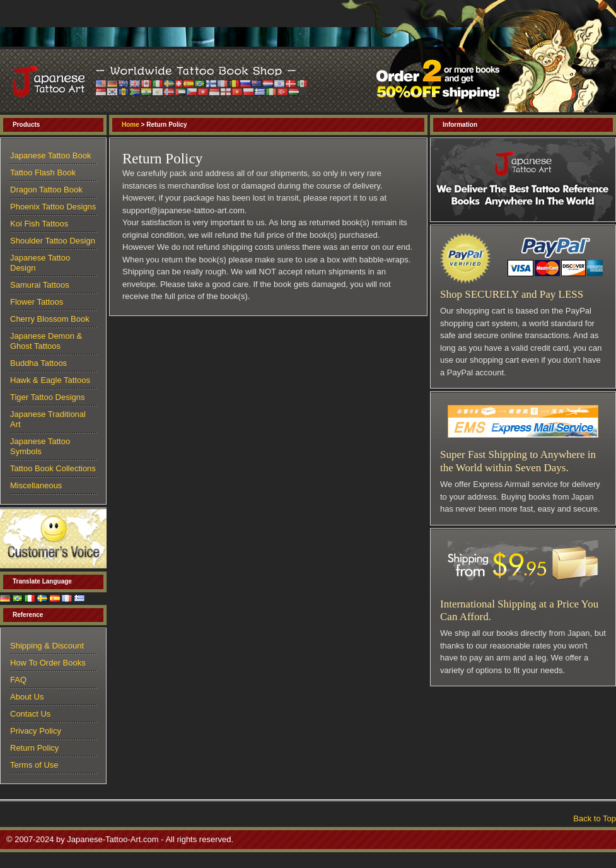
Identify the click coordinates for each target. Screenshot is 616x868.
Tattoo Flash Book (43, 173)
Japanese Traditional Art (48, 419)
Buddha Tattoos (38, 363)
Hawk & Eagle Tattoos (50, 380)
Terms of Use (34, 765)
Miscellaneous (36, 485)
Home (131, 125)
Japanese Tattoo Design (40, 263)
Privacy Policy (36, 731)
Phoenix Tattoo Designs (53, 207)
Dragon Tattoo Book (46, 190)
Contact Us (30, 714)
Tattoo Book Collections (53, 468)
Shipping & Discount (47, 646)
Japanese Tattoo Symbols (40, 446)
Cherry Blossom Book (50, 319)
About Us (27, 697)
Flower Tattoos (37, 302)
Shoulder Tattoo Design (53, 241)
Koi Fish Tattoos (39, 224)
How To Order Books (48, 663)
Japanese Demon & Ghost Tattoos (46, 341)
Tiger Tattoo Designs (48, 397)
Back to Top (595, 818)
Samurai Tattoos (40, 285)
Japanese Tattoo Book (50, 155)
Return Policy (34, 748)
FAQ (18, 680)
